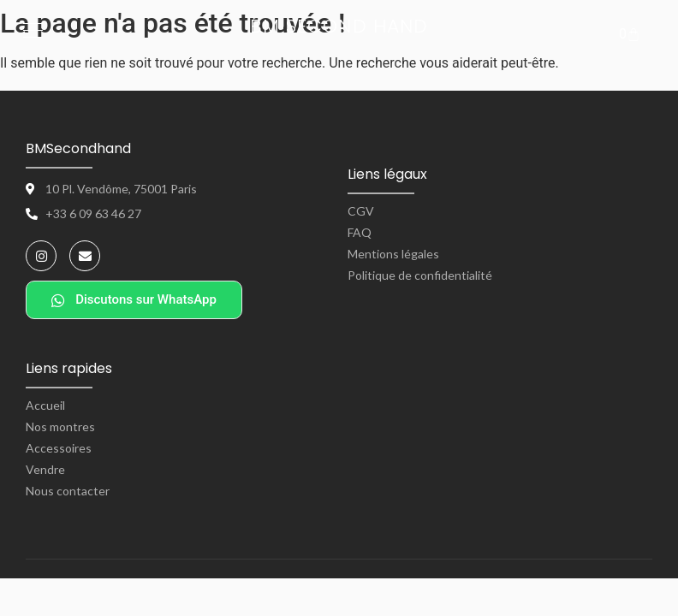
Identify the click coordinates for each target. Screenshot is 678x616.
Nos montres (60, 426)
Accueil (45, 405)
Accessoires (59, 448)
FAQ (360, 232)
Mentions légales (393, 254)
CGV (361, 211)
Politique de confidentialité (420, 275)
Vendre (45, 469)
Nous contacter (68, 491)
